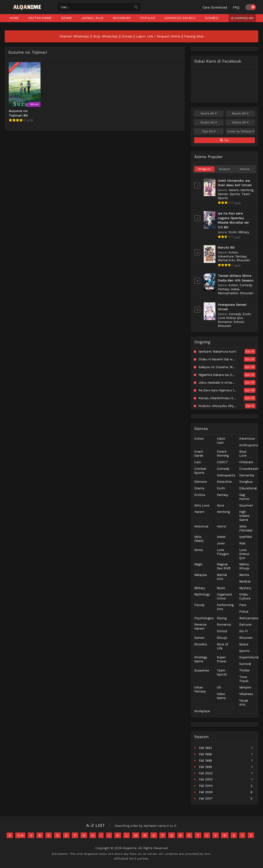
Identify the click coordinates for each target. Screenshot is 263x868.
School (239, 322)
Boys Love (243, 454)
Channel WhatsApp (74, 36)
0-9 (20, 835)
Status (240, 122)
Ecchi (233, 232)
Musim (240, 113)
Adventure (226, 256)
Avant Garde (199, 454)
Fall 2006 (206, 792)
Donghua (246, 482)
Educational (248, 488)
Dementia (247, 475)
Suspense (202, 670)
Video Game (221, 696)
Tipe (209, 131)
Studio (209, 122)
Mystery (245, 588)
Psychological (204, 618)
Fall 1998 (205, 761)
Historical (201, 526)
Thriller (245, 670)
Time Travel (244, 679)
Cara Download (215, 7)
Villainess (246, 694)
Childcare (246, 462)
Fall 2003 (206, 779)
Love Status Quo (230, 318)
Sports (235, 194)
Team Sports (222, 672)
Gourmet (246, 505)
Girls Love (202, 505)
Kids (242, 543)
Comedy (246, 285)
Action (233, 252)
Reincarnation (228, 293)
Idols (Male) (199, 539)
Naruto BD (226, 247)
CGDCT (222, 462)
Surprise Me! (242, 18)
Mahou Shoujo (244, 566)
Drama (199, 488)
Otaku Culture (245, 596)
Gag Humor (244, 497)
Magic (198, 564)
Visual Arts (244, 703)
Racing (222, 618)
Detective (224, 482)
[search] (136, 7)
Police (244, 612)
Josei (221, 543)
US (219, 687)
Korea (198, 550)
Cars (198, 462)
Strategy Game (201, 659)
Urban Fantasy (200, 689)
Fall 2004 (206, 786)
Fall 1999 (205, 767)
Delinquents (226, 475)
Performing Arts (225, 607)
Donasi (127, 36)
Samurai (245, 625)
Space (244, 644)
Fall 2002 (206, 773)
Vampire (245, 687)
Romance (225, 322)
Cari (225, 140)
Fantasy (241, 256)
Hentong (247, 190)
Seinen (223, 194)
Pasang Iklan (194, 36)
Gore (221, 505)
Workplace (202, 711)
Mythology (202, 594)
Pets (243, 605)
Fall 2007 (206, 798)
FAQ (236, 7)
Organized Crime (224, 596)
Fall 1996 (205, 754)
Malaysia (200, 575)
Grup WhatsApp (105, 36)
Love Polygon (223, 552)
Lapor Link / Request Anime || (160, 36)
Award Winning (223, 454)
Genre (209, 113)
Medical (245, 581)
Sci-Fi (243, 631)
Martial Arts (226, 260)
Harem (234, 190)
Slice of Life (222, 646)
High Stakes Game (244, 516)
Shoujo (222, 638)
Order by (241, 131)
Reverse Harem (200, 627)
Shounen (243, 260)
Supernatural (249, 657)
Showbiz (201, 644)
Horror (222, 526)
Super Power (222, 659)
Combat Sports (200, 471)
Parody (199, 605)
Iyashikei (246, 537)
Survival (245, 664)
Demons (201, 482)
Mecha (244, 575)
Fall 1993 (205, 748)
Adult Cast (221, 441)
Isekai (235, 289)
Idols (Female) (246, 528)
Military (244, 232)
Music (221, 588)
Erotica (200, 495)
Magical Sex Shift (224, 566)
